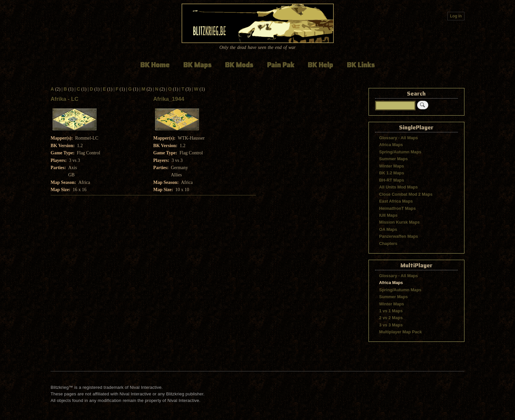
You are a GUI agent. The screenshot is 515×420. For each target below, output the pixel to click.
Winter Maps (392, 166)
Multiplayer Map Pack (400, 332)
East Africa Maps (396, 201)
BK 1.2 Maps (392, 173)
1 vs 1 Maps (391, 311)
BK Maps (197, 65)
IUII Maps (388, 215)
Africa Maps (391, 145)
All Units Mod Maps (398, 187)
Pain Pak (281, 65)
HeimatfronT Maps (397, 208)
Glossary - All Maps (398, 138)
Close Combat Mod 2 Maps (406, 194)
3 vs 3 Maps (391, 325)
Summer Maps (393, 159)
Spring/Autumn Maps (400, 152)
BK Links (361, 65)
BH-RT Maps (392, 180)
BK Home (155, 65)
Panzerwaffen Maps (399, 236)
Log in (456, 16)
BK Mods (239, 65)
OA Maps (388, 229)
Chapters (388, 243)
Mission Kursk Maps (399, 222)
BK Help (320, 65)
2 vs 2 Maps (391, 318)
